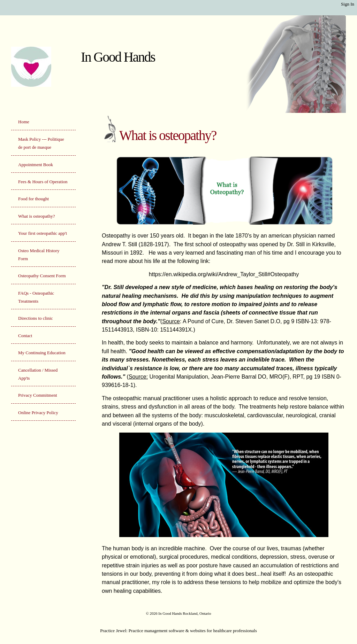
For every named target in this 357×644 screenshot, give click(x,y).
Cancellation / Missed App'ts (38, 374)
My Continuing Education (42, 353)
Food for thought (33, 199)
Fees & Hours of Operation (43, 182)
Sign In (348, 4)
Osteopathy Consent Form (42, 276)
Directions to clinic (36, 318)
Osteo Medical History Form (39, 255)
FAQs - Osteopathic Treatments (36, 297)
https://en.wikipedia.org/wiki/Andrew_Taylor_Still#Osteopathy (224, 274)
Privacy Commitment (38, 395)
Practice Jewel (113, 631)
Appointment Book (36, 165)
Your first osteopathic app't (43, 233)
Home (24, 122)
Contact (25, 336)
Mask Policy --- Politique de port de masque (41, 143)
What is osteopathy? (36, 216)
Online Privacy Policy (38, 413)
